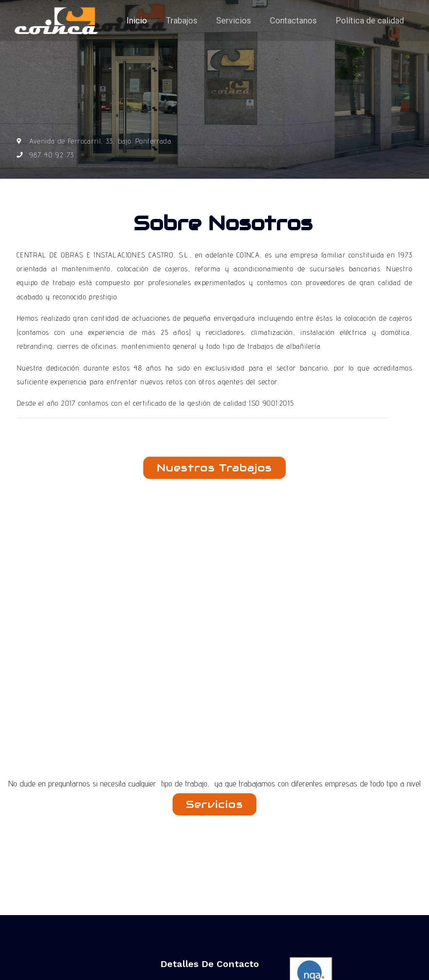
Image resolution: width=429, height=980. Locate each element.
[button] (214, 468)
